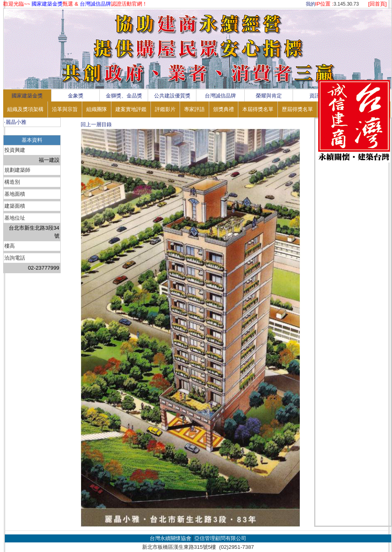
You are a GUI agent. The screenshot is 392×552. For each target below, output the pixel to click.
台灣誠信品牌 (220, 96)
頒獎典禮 (224, 109)
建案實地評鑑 (131, 109)
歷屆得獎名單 (297, 109)
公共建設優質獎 (172, 96)
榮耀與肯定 (269, 96)
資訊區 (317, 96)
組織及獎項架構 (25, 109)
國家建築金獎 (27, 96)
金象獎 (76, 96)
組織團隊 (97, 109)
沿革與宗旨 (65, 109)
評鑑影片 (165, 109)
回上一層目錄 (96, 124)
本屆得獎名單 (258, 109)
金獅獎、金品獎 (124, 96)
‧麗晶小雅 (15, 122)
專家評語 (194, 109)
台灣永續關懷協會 (170, 538)
